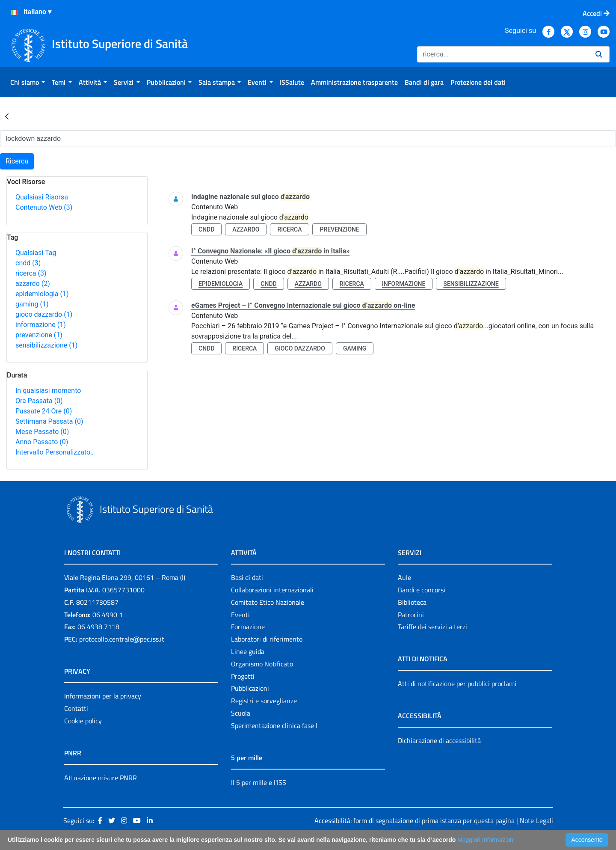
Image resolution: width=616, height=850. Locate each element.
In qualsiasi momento (48, 391)
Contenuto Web (44, 207)
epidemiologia (42, 294)
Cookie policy (83, 721)
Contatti (76, 708)
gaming (32, 304)
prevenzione (39, 335)
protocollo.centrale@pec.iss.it (122, 639)
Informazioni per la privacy (103, 696)
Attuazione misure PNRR (101, 778)
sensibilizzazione (46, 345)
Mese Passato (42, 432)
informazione (41, 325)
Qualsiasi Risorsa (42, 197)
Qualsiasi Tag (36, 253)
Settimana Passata (49, 421)
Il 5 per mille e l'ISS (259, 782)
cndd (28, 263)
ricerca (31, 273)
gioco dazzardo (44, 314)
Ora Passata (39, 401)
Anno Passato (42, 442)
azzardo (33, 284)
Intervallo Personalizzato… (55, 452)
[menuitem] (28, 82)
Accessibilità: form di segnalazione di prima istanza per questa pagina (415, 820)
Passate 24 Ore (44, 411)
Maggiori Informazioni (486, 840)
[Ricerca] (503, 54)
